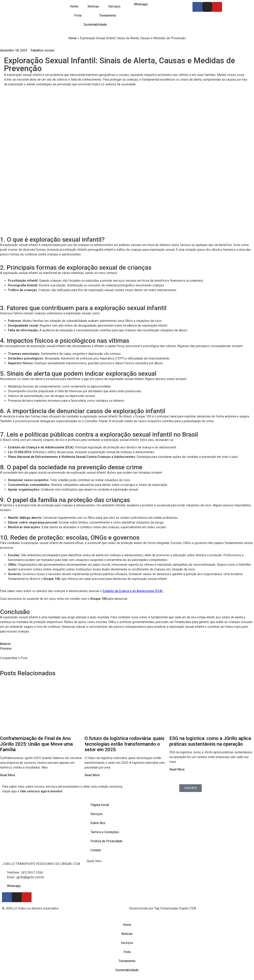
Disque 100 (99, 599)
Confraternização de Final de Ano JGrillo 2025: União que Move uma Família (36, 744)
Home (74, 6)
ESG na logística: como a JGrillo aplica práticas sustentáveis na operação (210, 741)
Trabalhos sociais (42, 50)
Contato (96, 850)
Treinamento (108, 15)
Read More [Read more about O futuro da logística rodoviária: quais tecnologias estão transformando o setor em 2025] (92, 775)
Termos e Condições (105, 832)
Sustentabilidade (95, 25)
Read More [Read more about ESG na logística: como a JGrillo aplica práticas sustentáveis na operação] (177, 769)
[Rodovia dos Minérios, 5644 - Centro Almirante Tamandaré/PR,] (212, 815)
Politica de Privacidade (106, 841)
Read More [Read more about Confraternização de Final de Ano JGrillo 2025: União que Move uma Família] (8, 775)
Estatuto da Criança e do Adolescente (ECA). (133, 591)
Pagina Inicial (100, 805)
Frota (78, 15)
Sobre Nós (98, 823)
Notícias (93, 6)
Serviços (114, 6)
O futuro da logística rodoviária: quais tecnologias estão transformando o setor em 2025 (125, 744)
